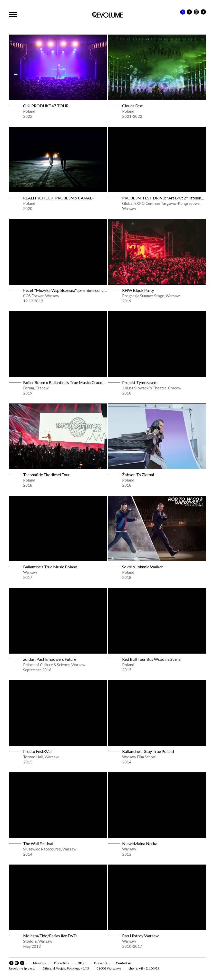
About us (39, 963)
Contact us (124, 963)
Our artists (62, 963)
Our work (101, 963)
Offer (82, 963)
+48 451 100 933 (149, 968)
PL (183, 12)
